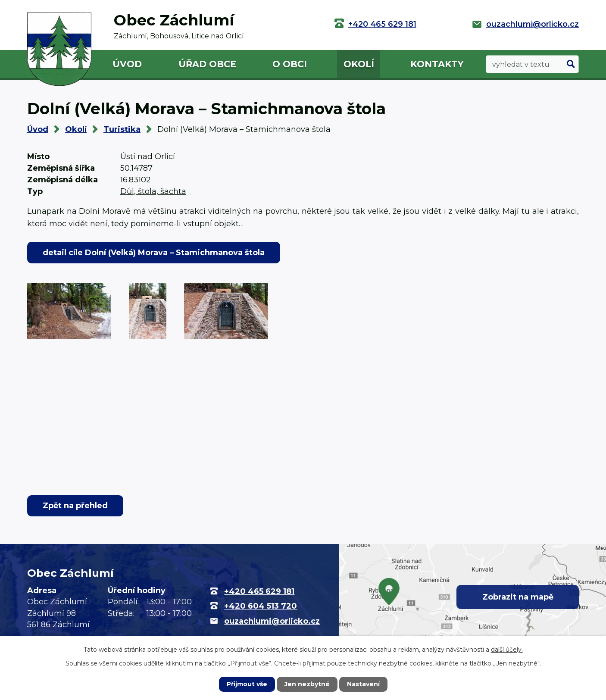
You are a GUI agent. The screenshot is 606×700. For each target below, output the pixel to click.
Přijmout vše (247, 684)
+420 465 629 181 (382, 24)
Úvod (127, 64)
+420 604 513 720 (261, 606)
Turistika (122, 129)
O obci (290, 64)
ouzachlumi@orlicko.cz (533, 24)
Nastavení (363, 684)
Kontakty (437, 64)
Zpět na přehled (75, 506)
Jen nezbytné (307, 684)
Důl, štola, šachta (153, 191)
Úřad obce (207, 64)
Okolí (359, 64)
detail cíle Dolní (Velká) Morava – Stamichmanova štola (154, 253)
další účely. (507, 650)
